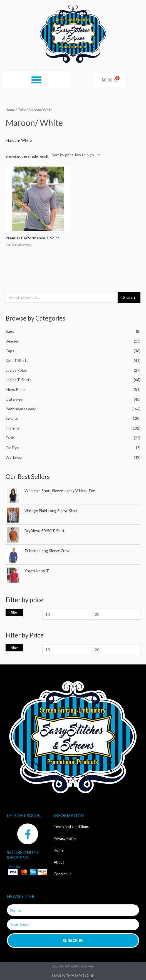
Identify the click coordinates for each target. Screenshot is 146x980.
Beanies (12, 341)
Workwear (14, 457)
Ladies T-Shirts (18, 380)
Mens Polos (16, 389)
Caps (10, 351)
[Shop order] (75, 155)
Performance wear (21, 409)
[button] (36, 80)
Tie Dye (12, 447)
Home (10, 110)
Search (129, 297)
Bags (10, 331)
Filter (14, 612)
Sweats (12, 418)
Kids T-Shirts (17, 360)
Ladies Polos (16, 370)
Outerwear (15, 399)
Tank (10, 438)
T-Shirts (13, 428)
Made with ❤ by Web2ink (73, 975)
